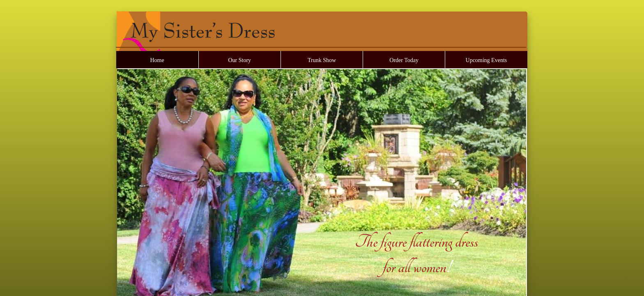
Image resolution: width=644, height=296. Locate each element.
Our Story (239, 60)
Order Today (404, 60)
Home (157, 60)
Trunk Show (322, 60)
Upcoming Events (486, 60)
